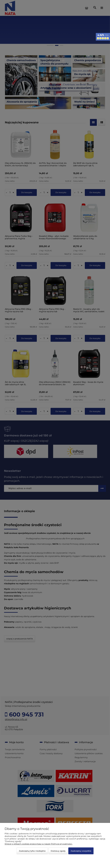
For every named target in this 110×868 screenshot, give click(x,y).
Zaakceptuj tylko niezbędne (32, 851)
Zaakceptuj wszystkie (81, 851)
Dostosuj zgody (58, 851)
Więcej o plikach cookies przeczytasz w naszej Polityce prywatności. (39, 844)
